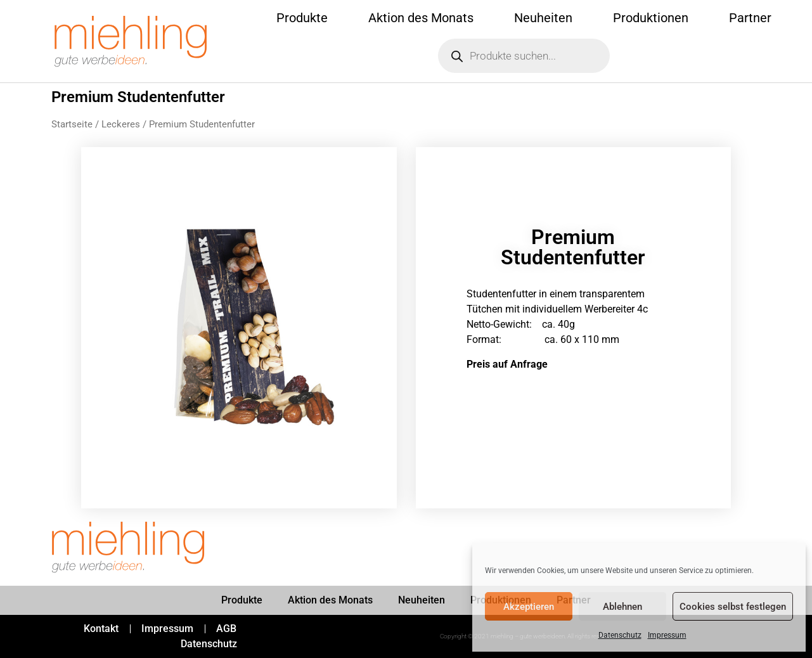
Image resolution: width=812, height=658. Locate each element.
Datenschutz (620, 635)
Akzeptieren (529, 607)
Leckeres (121, 124)
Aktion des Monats (421, 18)
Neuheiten (543, 18)
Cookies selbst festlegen (733, 607)
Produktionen (651, 18)
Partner (750, 18)
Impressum (667, 635)
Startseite (72, 124)
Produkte (302, 18)
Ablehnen (622, 607)
